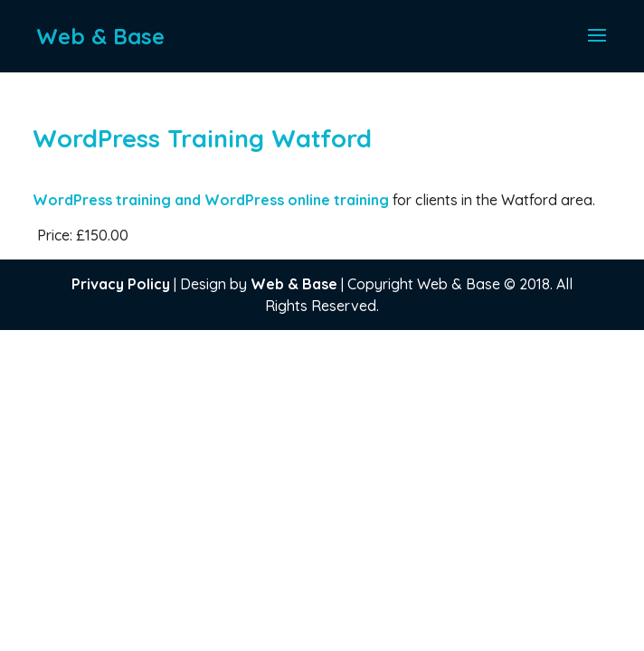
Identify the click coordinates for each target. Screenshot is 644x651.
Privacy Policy (121, 284)
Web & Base (294, 284)
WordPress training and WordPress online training (213, 200)
